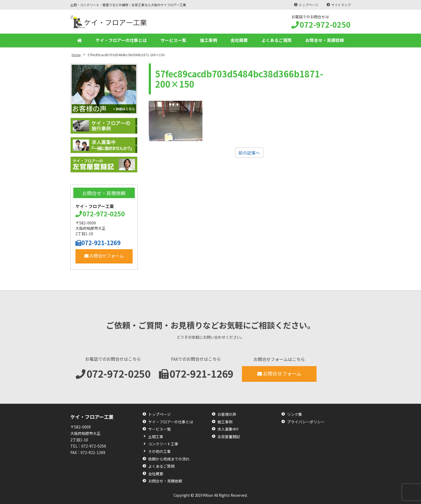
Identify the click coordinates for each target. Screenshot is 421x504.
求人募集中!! (228, 429)
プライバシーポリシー (306, 422)
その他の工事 (159, 451)
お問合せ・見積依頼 (325, 40)
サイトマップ (341, 5)
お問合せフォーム (104, 256)
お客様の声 (227, 414)
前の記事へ (249, 153)
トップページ (308, 5)
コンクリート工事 (163, 444)
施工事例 (209, 40)
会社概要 (239, 40)
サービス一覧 (173, 40)
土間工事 (156, 437)
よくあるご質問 (277, 40)
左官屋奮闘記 (229, 437)
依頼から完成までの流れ (169, 459)
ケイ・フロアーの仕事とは (121, 40)
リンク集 (295, 414)
